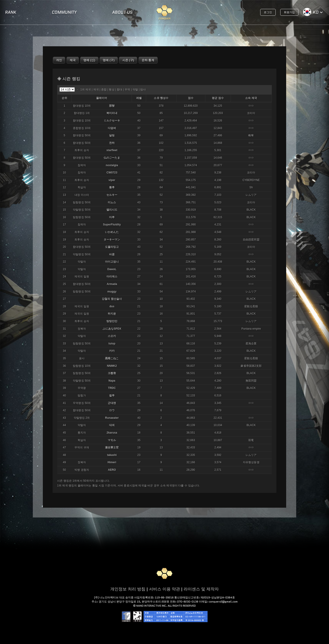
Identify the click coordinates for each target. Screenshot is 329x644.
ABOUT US (122, 12)
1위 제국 (86, 90)
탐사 (143, 90)
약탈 (135, 90)
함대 (120, 90)
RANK (11, 12)
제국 (96, 90)
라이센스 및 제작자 (201, 589)
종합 (104, 90)
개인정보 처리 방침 (128, 589)
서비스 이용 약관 (164, 589)
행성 (112, 90)
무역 (127, 90)
